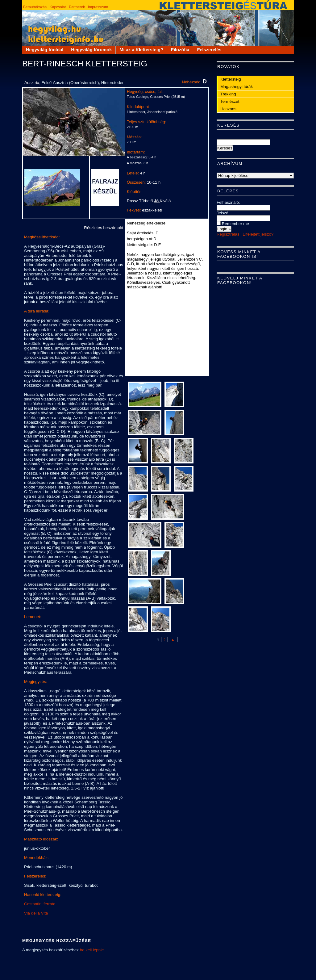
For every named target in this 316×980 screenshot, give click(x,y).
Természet (230, 101)
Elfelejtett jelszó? (258, 234)
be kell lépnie (92, 950)
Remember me (233, 224)
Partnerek (77, 7)
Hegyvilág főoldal (45, 50)
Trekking (228, 94)
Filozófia (180, 50)
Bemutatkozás (35, 7)
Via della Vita (36, 913)
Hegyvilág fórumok (91, 50)
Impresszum (98, 7)
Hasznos (228, 109)
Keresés (228, 125)
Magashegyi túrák (237, 87)
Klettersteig (231, 79)
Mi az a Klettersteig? (141, 50)
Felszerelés (209, 50)
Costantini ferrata (40, 904)
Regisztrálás (228, 234)
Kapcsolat (58, 7)
